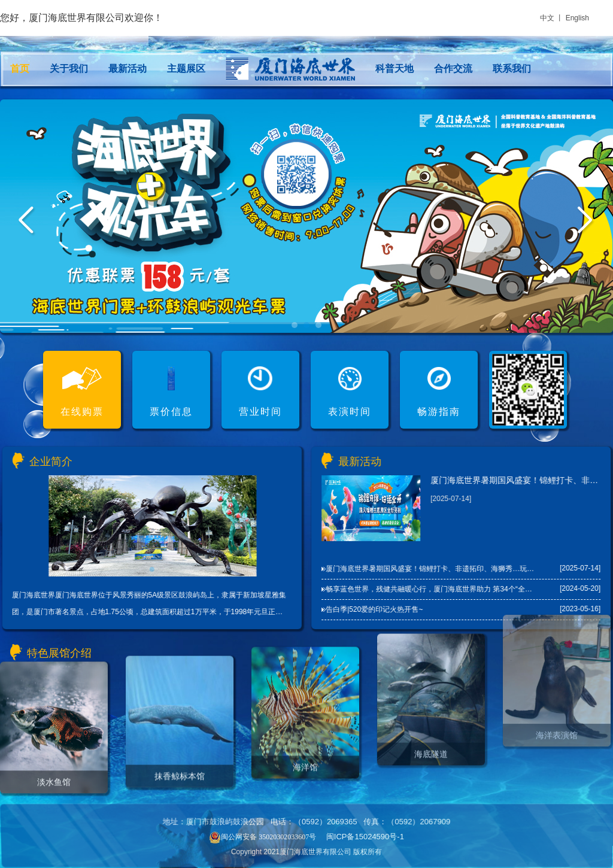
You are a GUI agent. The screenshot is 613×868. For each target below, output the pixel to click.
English (577, 18)
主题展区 (186, 69)
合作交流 (453, 69)
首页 (20, 69)
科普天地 (394, 69)
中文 (547, 18)
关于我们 (69, 69)
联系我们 (512, 69)
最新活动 (128, 69)
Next (586, 221)
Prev (27, 221)
